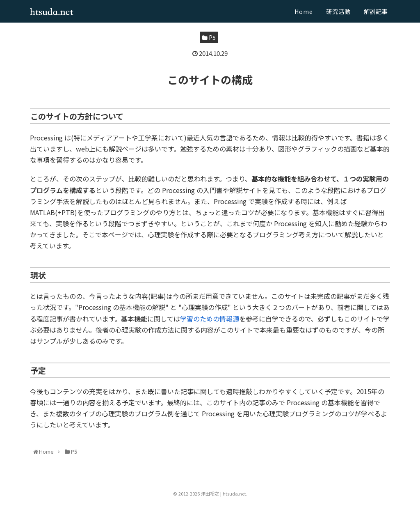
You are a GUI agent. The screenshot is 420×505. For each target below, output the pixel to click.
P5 (209, 37)
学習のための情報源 (210, 319)
